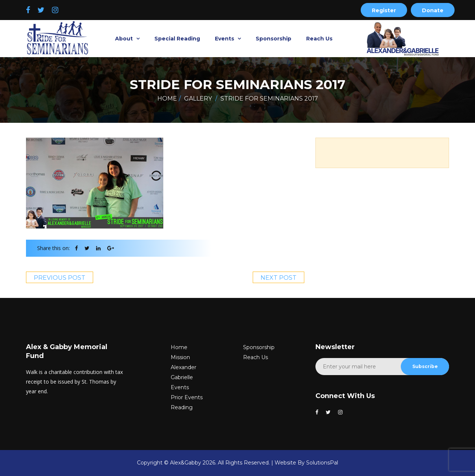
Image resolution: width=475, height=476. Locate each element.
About (125, 39)
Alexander (184, 367)
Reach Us (319, 39)
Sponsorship (273, 39)
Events (225, 39)
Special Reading (177, 39)
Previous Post (60, 278)
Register (384, 10)
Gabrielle (182, 377)
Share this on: (53, 248)
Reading (182, 407)
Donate (433, 10)
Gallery (198, 99)
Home (167, 99)
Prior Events (187, 397)
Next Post (279, 278)
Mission (180, 357)
